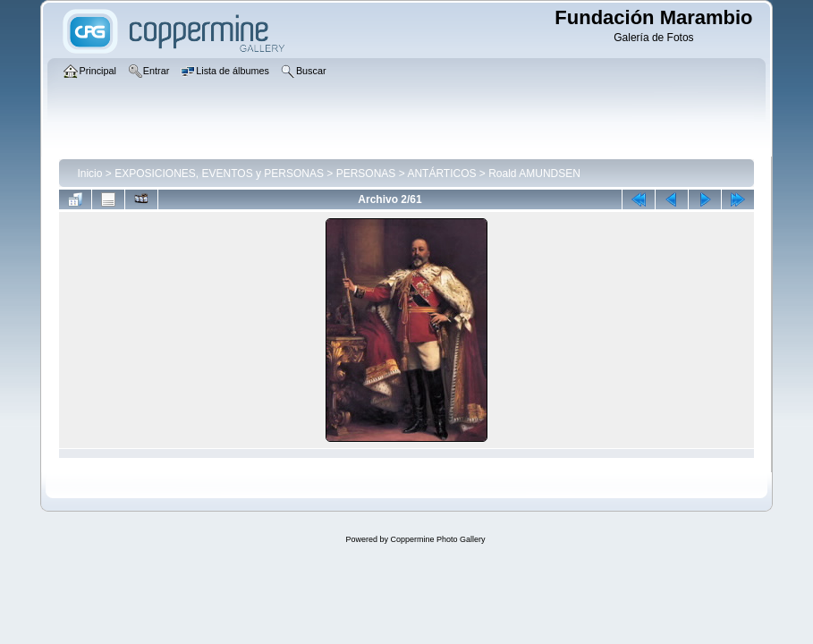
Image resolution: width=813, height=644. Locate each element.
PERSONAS (366, 174)
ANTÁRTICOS (441, 174)
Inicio (89, 174)
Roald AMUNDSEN (534, 174)
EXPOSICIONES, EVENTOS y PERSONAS (219, 174)
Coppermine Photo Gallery (437, 539)
